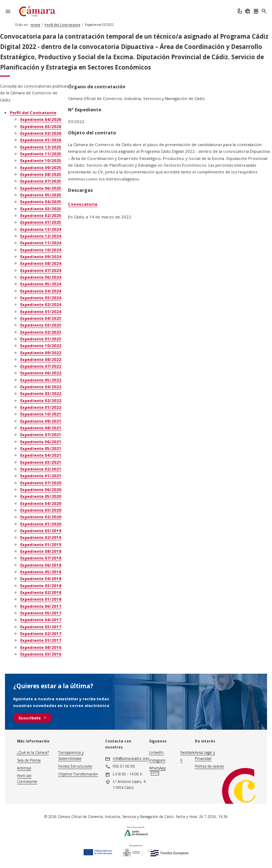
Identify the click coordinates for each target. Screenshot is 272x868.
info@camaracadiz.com (131, 758)
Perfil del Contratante (63, 25)
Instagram (157, 760)
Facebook (188, 752)
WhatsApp (157, 768)
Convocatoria (83, 204)
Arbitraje (24, 768)
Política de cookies (209, 766)
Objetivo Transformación (78, 774)
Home (35, 25)
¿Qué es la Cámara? (33, 752)
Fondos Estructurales (75, 766)
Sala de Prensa (29, 760)
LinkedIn (157, 752)
